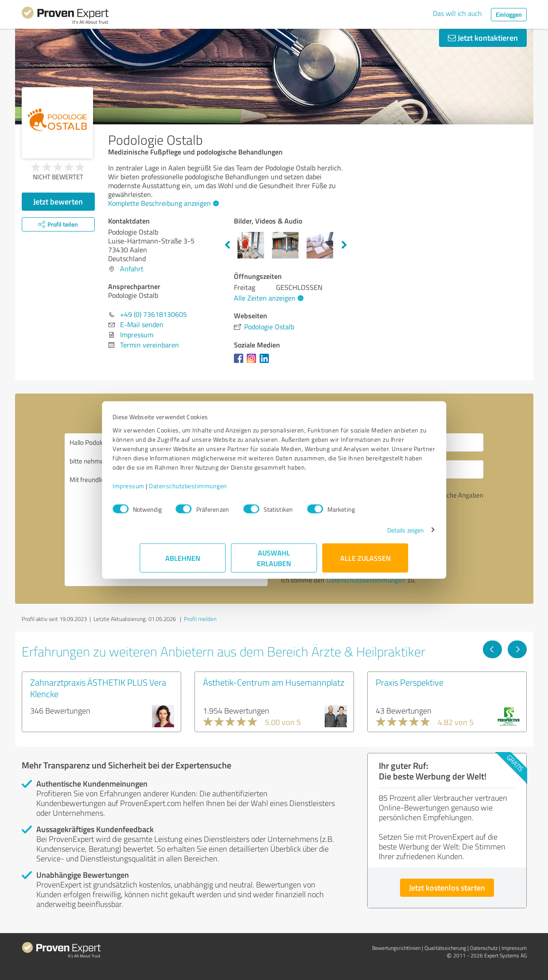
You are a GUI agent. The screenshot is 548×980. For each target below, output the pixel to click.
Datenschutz (484, 948)
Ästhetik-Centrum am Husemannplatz (274, 682)
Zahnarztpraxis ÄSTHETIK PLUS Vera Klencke (98, 688)
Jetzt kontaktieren (483, 38)
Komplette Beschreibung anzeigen (162, 203)
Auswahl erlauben (274, 562)
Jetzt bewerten (58, 201)
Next (344, 245)
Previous (227, 245)
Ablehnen (183, 562)
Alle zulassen (365, 562)
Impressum (156, 490)
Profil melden (200, 619)
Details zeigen (378, 534)
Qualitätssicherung (445, 948)
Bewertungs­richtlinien (396, 948)
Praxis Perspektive (410, 682)
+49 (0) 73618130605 (154, 314)
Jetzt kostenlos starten (447, 887)
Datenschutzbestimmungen (216, 490)
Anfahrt (132, 269)
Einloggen (509, 14)
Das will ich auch (457, 13)
